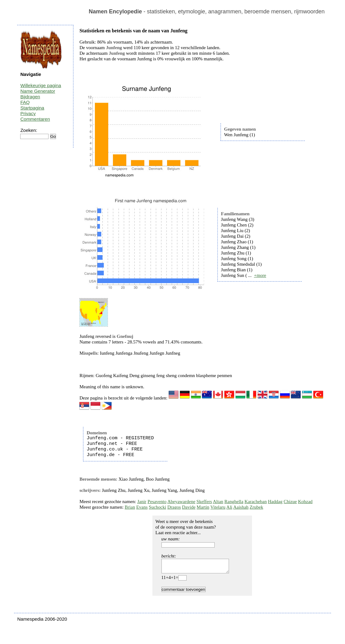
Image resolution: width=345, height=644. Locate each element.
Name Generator (38, 91)
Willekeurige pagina (41, 85)
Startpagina (32, 108)
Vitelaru (218, 507)
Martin (203, 507)
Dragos (174, 507)
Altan (218, 502)
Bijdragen (30, 97)
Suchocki (157, 507)
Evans (142, 507)
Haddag (275, 502)
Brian (130, 507)
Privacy (28, 113)
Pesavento (157, 502)
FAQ (25, 102)
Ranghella (234, 502)
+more (260, 275)
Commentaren (35, 119)
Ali (229, 507)
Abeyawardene (181, 502)
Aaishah (241, 507)
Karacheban (256, 502)
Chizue (290, 502)
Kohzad (305, 502)
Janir (142, 502)
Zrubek (256, 507)
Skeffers (204, 502)
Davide (189, 507)
